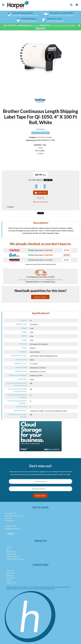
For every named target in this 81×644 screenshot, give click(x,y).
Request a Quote (40, 297)
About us (9, 547)
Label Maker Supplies (44, 137)
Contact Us (10, 571)
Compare (8, 207)
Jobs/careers (10, 576)
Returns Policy (11, 552)
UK (15, 583)
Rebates (9, 580)
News (8, 549)
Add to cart (40, 193)
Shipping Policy (11, 554)
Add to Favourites (41, 202)
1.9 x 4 (41, 154)
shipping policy (51, 280)
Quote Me (40, 198)
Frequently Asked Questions (15, 559)
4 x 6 (41, 148)
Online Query (10, 573)
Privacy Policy (11, 578)
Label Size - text (40, 145)
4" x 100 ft (41, 151)
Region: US (10, 583)
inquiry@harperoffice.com (13, 529)
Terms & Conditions (13, 557)
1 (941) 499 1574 (10, 526)
